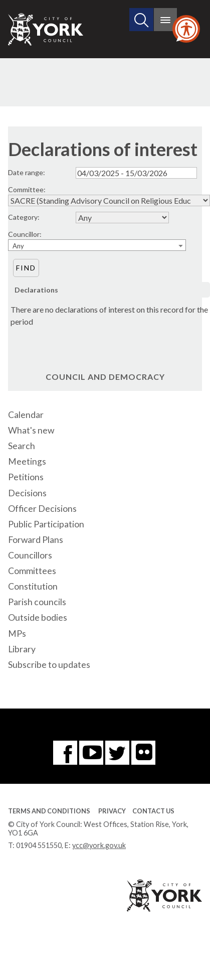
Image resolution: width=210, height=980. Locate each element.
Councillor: (25, 234)
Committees (32, 571)
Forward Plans (36, 540)
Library (22, 649)
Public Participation (46, 524)
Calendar (26, 415)
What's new (31, 430)
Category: (24, 217)
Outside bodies (38, 617)
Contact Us (153, 811)
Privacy (112, 811)
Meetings (27, 461)
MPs (17, 634)
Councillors (30, 555)
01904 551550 (39, 845)
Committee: (27, 189)
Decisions (27, 493)
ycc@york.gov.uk (99, 845)
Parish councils (37, 602)
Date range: (27, 172)
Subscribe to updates (49, 665)
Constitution (33, 586)
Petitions (26, 477)
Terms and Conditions (49, 811)
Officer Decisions (42, 509)
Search (22, 446)
